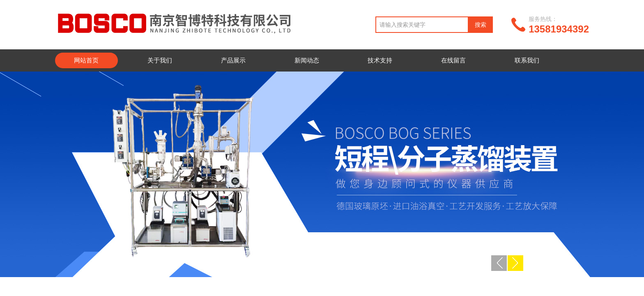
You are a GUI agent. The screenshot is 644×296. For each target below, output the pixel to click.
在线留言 (453, 60)
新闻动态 (307, 60)
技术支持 (380, 60)
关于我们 (160, 60)
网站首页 (86, 60)
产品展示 (233, 60)
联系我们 (527, 60)
